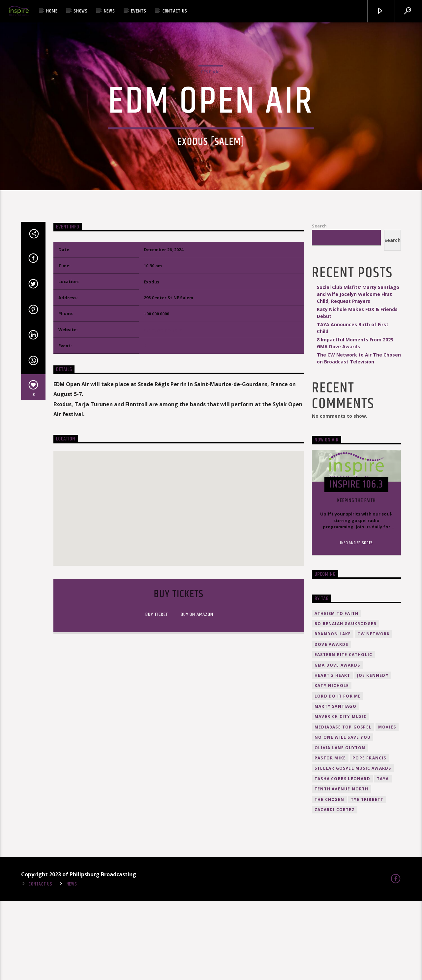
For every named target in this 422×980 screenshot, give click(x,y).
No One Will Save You (343, 817)
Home (52, 11)
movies (387, 806)
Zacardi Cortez (335, 889)
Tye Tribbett (367, 878)
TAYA (383, 858)
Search (319, 305)
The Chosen (329, 878)
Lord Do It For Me (338, 775)
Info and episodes (356, 622)
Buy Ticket (157, 694)
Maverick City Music (341, 796)
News (109, 11)
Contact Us (175, 11)
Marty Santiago (335, 786)
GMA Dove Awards (337, 744)
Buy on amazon (196, 694)
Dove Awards (331, 723)
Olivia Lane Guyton (340, 827)
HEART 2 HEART (332, 754)
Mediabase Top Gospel (343, 806)
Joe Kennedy (373, 754)
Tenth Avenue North (342, 868)
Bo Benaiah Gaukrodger (346, 703)
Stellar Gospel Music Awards (353, 848)
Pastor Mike (330, 837)
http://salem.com (163, 409)
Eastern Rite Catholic (343, 734)
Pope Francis (369, 837)
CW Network (374, 713)
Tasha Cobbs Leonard (342, 858)
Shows (81, 11)
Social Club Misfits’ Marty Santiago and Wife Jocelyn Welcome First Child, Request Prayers (358, 373)
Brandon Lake (333, 713)
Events (139, 11)
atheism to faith (336, 692)
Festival (211, 111)
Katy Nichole (332, 765)
